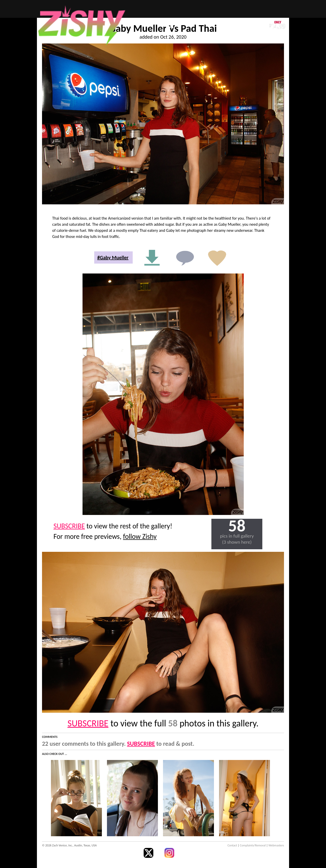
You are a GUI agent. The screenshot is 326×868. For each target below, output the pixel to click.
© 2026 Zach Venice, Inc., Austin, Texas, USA (69, 845)
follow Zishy (140, 536)
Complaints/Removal (253, 845)
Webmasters (276, 845)
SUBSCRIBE (69, 526)
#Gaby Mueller (113, 257)
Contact (232, 845)
